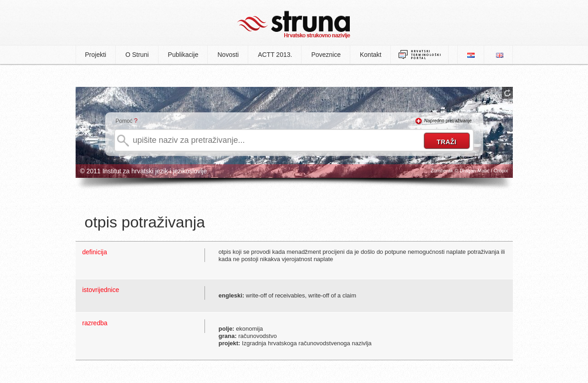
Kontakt (371, 55)
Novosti (228, 55)
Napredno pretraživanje (448, 121)
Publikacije (183, 55)
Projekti (96, 55)
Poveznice (326, 55)
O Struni (137, 55)
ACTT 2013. (275, 55)
